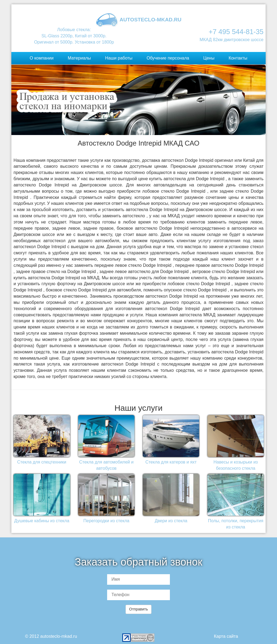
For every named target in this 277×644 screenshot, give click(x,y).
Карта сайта (226, 636)
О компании (42, 58)
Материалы (79, 58)
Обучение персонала (168, 58)
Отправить (138, 609)
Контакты (238, 58)
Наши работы (119, 58)
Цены (209, 58)
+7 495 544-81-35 (236, 32)
